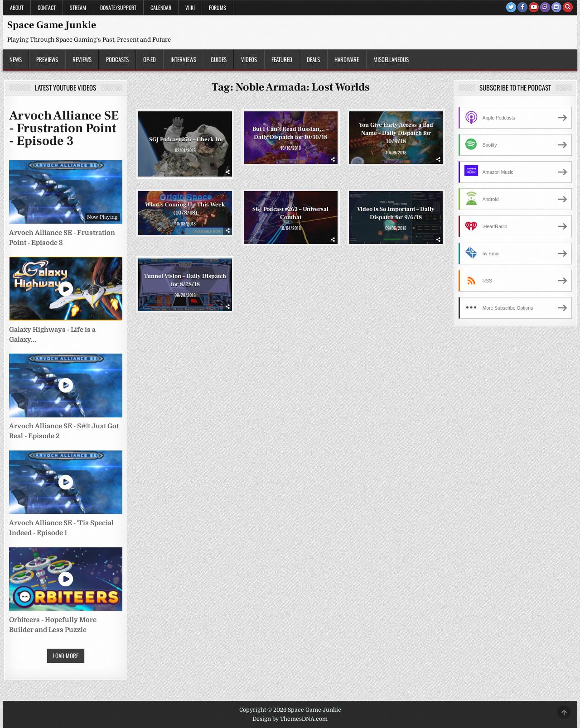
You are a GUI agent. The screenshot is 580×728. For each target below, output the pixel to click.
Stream (78, 7)
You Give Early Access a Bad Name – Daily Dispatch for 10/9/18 (396, 133)
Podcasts (117, 59)
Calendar (161, 7)
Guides (219, 59)
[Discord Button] (556, 7)
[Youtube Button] (534, 7)
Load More (66, 656)
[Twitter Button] (511, 7)
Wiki (190, 7)
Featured (282, 59)
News (16, 59)
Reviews (82, 59)
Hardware (347, 59)
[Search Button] (568, 7)
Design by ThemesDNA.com (290, 719)
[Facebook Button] (522, 7)
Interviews (183, 59)
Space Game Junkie (52, 25)
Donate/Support (118, 7)
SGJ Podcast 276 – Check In (185, 139)
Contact (47, 7)
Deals (313, 59)
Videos (249, 59)
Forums (217, 7)
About (17, 7)
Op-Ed (150, 59)
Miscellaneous (391, 59)
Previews (47, 59)
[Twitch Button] (545, 7)
